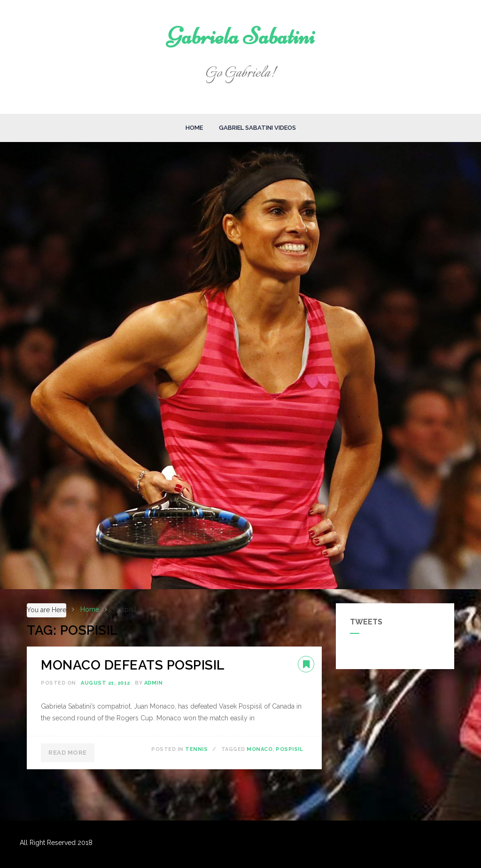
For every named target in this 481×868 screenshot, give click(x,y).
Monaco (260, 749)
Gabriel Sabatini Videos (257, 128)
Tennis (196, 749)
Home (194, 128)
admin (154, 683)
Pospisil (289, 749)
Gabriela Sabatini (241, 36)
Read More (68, 753)
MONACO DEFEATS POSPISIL (133, 665)
